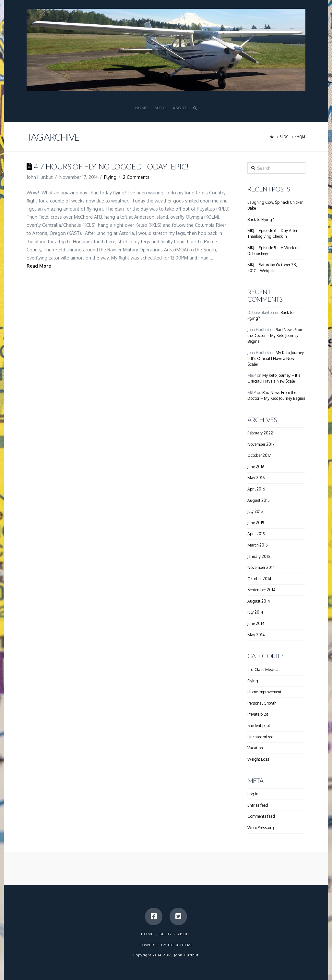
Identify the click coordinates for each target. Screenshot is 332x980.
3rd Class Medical (263, 669)
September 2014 (261, 590)
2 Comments (136, 177)
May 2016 (256, 478)
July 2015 (255, 511)
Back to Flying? (261, 219)
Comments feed (261, 816)
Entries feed (258, 805)
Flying (110, 177)
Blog (165, 934)
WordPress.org (261, 828)
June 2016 (256, 467)
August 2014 (259, 601)
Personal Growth (262, 703)
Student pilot (259, 726)
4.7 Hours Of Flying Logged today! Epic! (111, 167)
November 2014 (261, 567)
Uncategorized (261, 737)
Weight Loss (258, 759)
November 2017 (261, 444)
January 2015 (259, 556)
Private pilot (258, 714)
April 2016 (256, 489)
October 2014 (259, 579)
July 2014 (255, 612)
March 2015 (258, 545)
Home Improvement (264, 692)
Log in (253, 794)
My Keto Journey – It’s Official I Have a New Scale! (276, 358)
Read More (39, 266)
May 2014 (256, 635)
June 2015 (256, 523)
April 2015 (256, 534)
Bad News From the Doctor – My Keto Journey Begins (275, 335)
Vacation (255, 748)
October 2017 (259, 455)
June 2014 (256, 623)
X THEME (184, 945)
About (184, 934)
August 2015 (259, 500)
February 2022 (260, 433)
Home (147, 934)
